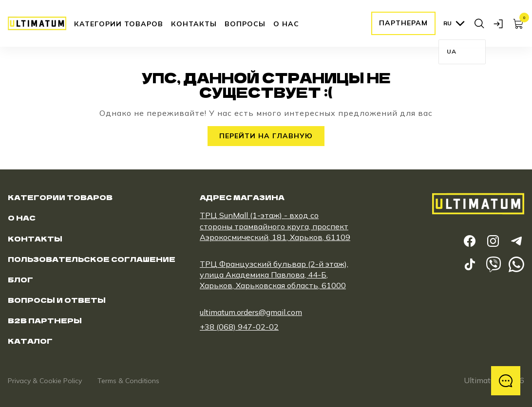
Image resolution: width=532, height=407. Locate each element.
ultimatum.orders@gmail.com (251, 312)
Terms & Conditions (128, 381)
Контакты (194, 24)
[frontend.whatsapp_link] (516, 264)
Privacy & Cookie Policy (45, 381)
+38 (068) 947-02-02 (239, 327)
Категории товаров (60, 197)
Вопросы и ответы (57, 300)
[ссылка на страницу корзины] (518, 23)
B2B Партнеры (45, 320)
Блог (20, 279)
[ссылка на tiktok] (470, 264)
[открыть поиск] (479, 23)
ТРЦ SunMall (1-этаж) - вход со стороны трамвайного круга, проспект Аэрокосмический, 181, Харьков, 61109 (275, 226)
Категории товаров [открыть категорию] (119, 24)
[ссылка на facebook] (470, 241)
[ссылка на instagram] (493, 241)
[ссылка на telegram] (516, 241)
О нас (286, 24)
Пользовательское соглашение (92, 259)
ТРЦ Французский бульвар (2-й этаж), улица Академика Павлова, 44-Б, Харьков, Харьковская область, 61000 (274, 275)
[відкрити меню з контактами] (506, 381)
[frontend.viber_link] (493, 264)
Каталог (30, 341)
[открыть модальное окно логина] (499, 23)
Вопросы (245, 24)
